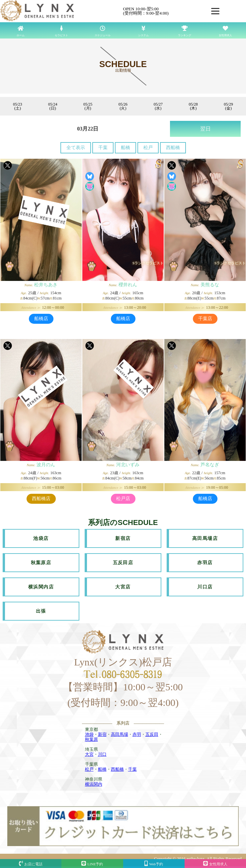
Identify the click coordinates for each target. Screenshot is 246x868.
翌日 (205, 129)
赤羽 (137, 734)
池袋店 (41, 538)
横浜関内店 (41, 587)
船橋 (125, 148)
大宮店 (123, 587)
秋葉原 (91, 739)
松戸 (148, 148)
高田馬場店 (205, 538)
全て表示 (76, 148)
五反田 (152, 734)
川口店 (205, 587)
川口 (102, 754)
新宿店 (123, 538)
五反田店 (123, 563)
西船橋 (173, 148)
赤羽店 (205, 563)
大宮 (89, 754)
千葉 (103, 148)
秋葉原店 (41, 563)
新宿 (102, 734)
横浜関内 (94, 784)
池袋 (89, 734)
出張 (41, 611)
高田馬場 (120, 734)
